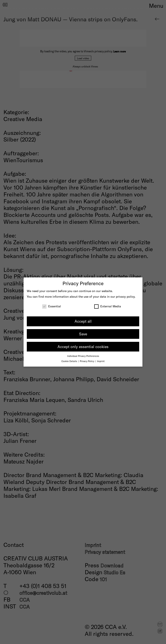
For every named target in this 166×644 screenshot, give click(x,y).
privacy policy (125, 296)
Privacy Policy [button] (87, 361)
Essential (52, 306)
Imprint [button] (101, 361)
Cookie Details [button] (69, 361)
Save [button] (83, 334)
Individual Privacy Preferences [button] (83, 356)
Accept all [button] (83, 321)
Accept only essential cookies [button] (83, 347)
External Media (108, 306)
